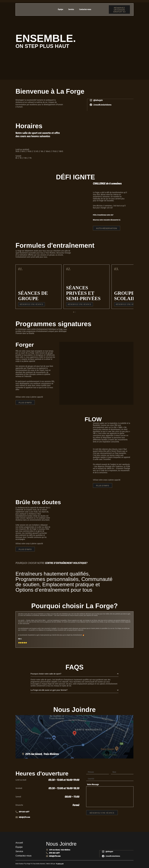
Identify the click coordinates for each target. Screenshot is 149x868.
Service (71, 9)
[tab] (74, 312)
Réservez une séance (32, 305)
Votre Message (93, 785)
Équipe (60, 9)
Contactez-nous (85, 9)
